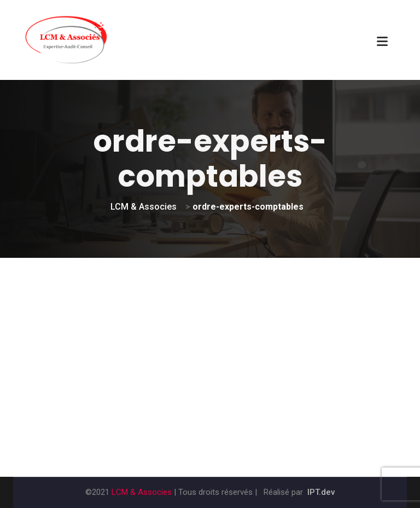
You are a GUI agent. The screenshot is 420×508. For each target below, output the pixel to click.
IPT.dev (321, 492)
